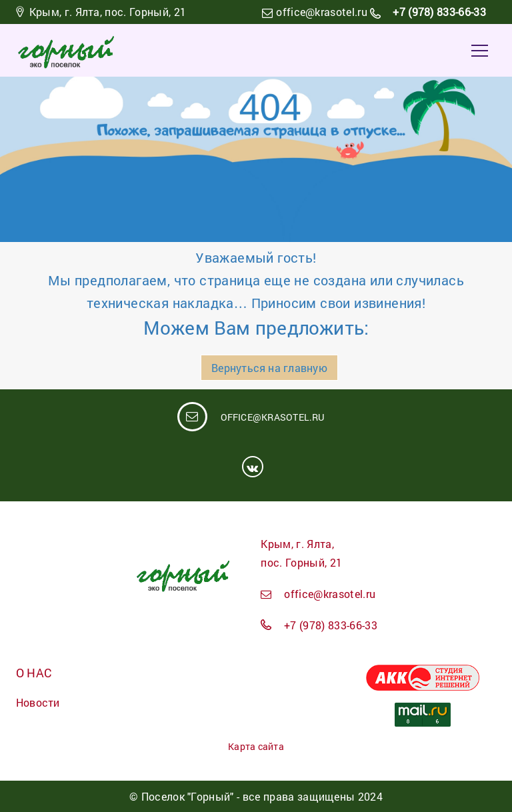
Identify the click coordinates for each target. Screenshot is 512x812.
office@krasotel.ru (322, 12)
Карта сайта (256, 746)
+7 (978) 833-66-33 (438, 12)
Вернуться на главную (269, 368)
